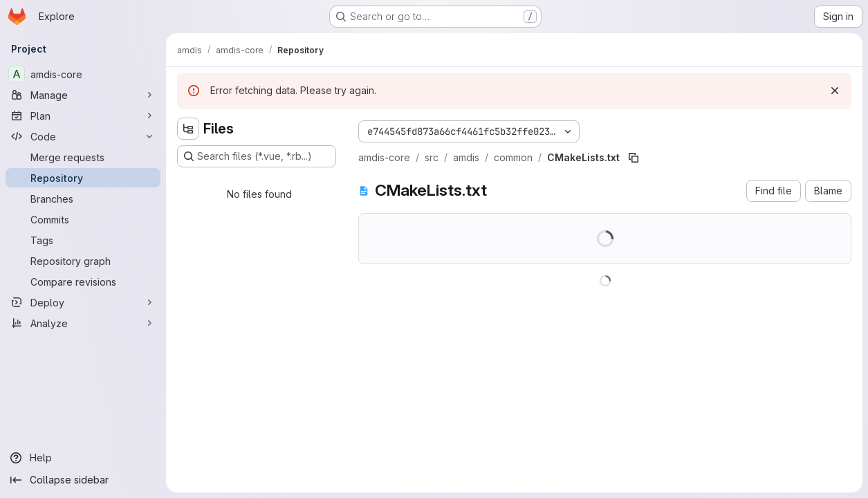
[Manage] (83, 95)
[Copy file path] (634, 158)
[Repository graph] (83, 261)
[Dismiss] (835, 91)
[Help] (83, 458)
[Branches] (83, 199)
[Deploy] (83, 302)
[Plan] (83, 116)
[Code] (83, 136)
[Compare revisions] (83, 282)
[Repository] (83, 178)
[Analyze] (83, 323)
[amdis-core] (83, 74)
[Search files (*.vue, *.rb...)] (257, 156)
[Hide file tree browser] (188, 129)
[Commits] (83, 219)
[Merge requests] (83, 157)
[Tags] (83, 240)
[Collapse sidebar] (83, 480)
